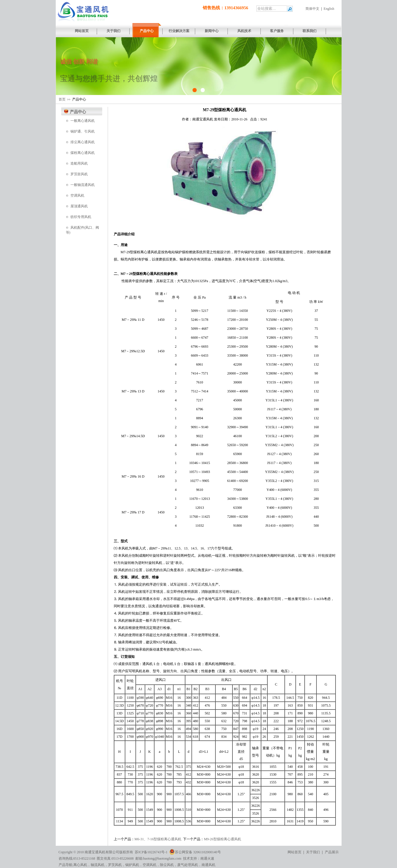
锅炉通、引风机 (83, 131)
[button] (63, 66)
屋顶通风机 (79, 206)
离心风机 (80, 865)
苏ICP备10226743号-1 (151, 852)
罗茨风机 (115, 865)
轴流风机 (98, 865)
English (329, 9)
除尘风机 (167, 865)
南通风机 (208, 865)
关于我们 (313, 852)
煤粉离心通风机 (83, 153)
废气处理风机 (188, 865)
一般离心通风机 (83, 121)
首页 (62, 99)
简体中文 (312, 9)
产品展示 (332, 852)
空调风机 (77, 195)
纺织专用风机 (81, 217)
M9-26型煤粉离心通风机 (222, 839)
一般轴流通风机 (83, 185)
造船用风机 (79, 163)
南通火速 (207, 858)
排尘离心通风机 (83, 142)
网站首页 (295, 852)
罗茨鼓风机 (79, 174)
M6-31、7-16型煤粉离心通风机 (158, 839)
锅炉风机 (132, 865)
